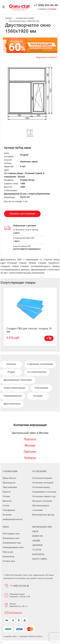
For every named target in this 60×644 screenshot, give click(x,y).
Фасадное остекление (42, 501)
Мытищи (30, 446)
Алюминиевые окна (12, 543)
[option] (30, 317)
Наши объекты (9, 478)
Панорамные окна (11, 538)
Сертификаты (9, 510)
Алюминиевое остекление (44, 492)
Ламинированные (13, 396)
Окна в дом (8, 552)
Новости (7, 492)
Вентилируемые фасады (43, 515)
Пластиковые (41, 388)
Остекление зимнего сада (44, 496)
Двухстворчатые (12, 404)
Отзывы (6, 496)
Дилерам (37, 545)
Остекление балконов (42, 478)
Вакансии (7, 501)
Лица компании (10, 487)
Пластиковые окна (11, 534)
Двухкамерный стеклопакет (18, 380)
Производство (9, 483)
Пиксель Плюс (35, 636)
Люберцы (30, 458)
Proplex (11, 372)
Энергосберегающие (15, 388)
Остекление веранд (41, 487)
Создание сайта (10, 636)
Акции (36, 541)
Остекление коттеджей (43, 483)
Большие (38, 396)
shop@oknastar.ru (16, 613)
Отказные (11, 364)
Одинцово (30, 452)
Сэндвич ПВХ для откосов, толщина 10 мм (29, 330)
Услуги (37, 550)
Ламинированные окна (13, 547)
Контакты (38, 554)
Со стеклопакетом (37, 372)
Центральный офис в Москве (30, 433)
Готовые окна (9, 561)
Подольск (30, 439)
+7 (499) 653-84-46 (46, 5)
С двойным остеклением (40, 364)
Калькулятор (9, 557)
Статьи (6, 506)
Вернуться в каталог (47, 58)
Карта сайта (40, 559)
